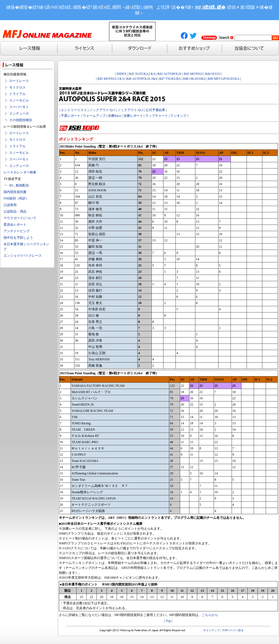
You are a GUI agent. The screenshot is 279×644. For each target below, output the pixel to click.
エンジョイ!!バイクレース (23, 256)
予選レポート (71, 116)
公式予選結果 (155, 110)
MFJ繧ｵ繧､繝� (210, 7)
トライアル (17, 94)
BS (11, 185)
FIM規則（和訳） (16, 198)
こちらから (210, 615)
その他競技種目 (21, 120)
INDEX (122, 74)
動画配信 (22, 185)
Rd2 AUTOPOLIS (169, 74)
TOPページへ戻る (233, 630)
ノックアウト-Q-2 (130, 110)
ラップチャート (157, 116)
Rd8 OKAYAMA (194, 79)
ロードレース (19, 81)
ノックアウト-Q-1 (102, 110)
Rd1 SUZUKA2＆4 (142, 74)
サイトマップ (211, 630)
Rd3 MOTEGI (193, 74)
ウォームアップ (94, 116)
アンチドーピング (17, 231)
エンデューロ (19, 114)
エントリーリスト (74, 110)
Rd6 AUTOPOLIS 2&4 (142, 79)
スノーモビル (19, 100)
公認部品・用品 (15, 211)
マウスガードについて (20, 218)
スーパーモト (19, 107)
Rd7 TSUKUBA (170, 79)
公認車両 (10, 205)
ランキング (178, 116)
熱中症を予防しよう (18, 238)
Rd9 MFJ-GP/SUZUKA (224, 79)
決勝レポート (133, 116)
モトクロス (17, 87)
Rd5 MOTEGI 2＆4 (111, 79)
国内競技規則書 (15, 192)
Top (169, 621)
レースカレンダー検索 (20, 172)
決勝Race (114, 116)
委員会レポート (15, 225)
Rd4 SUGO (213, 74)
